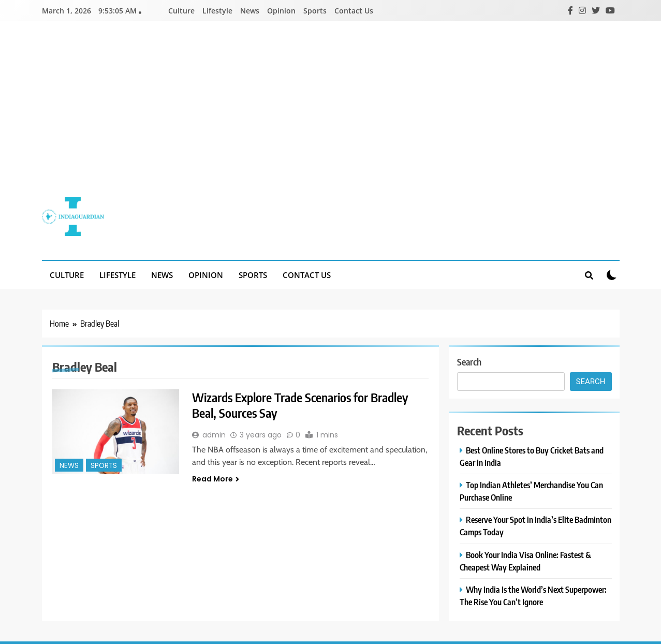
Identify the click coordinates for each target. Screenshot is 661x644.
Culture (181, 11)
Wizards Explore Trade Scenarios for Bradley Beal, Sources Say (302, 405)
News (250, 11)
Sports (315, 11)
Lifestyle (217, 11)
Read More (216, 479)
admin (214, 435)
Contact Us (354, 11)
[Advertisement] (331, 117)
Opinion (281, 11)
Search (469, 362)
